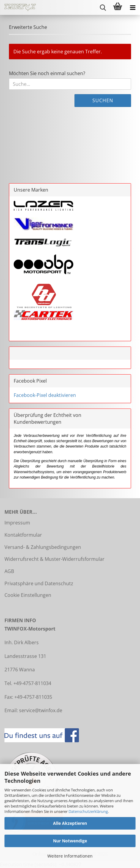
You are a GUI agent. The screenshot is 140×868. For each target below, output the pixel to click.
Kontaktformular (23, 535)
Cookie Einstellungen (28, 595)
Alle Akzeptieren (70, 823)
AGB (9, 571)
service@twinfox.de (41, 710)
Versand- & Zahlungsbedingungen (43, 547)
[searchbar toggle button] (103, 7)
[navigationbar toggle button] (133, 7)
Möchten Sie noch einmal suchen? (47, 73)
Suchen (103, 100)
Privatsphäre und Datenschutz (39, 583)
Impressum (17, 523)
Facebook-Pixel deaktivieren (45, 395)
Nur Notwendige (70, 841)
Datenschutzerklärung (88, 811)
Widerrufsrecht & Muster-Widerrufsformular (55, 559)
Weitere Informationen (70, 856)
